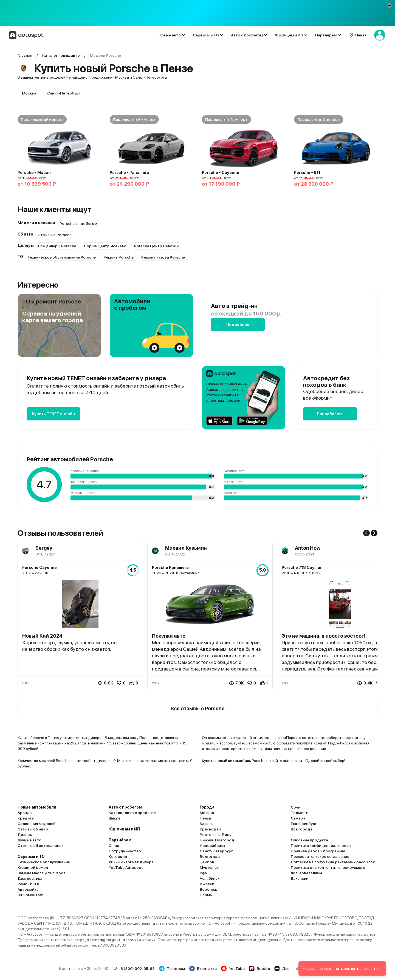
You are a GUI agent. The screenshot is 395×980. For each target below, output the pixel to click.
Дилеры (25, 835)
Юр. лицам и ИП (124, 829)
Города (207, 807)
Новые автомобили (37, 807)
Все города (302, 829)
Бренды (25, 813)
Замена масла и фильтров (42, 873)
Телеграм (172, 968)
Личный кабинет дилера (131, 862)
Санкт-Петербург (64, 93)
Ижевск (207, 884)
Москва (29, 93)
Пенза (205, 818)
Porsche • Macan (34, 173)
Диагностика (30, 878)
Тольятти (300, 813)
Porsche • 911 (307, 173)
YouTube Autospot (126, 867)
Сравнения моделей (36, 824)
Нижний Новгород (217, 840)
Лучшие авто (29, 840)
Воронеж (208, 889)
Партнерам (326, 35)
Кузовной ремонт (34, 867)
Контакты (118, 856)
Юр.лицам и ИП (289, 35)
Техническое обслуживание (44, 862)
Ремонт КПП (29, 884)
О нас (114, 846)
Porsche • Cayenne (221, 173)
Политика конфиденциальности (321, 846)
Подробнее (238, 325)
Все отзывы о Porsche (198, 708)
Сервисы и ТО (206, 35)
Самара (298, 818)
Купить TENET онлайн (53, 414)
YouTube (233, 968)
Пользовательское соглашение (320, 856)
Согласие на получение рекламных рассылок (333, 862)
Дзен (283, 968)
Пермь (206, 895)
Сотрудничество (125, 851)
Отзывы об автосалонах (40, 846)
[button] (390, 5)
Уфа (203, 873)
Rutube (259, 968)
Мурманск (209, 867)
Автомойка (28, 889)
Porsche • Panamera (129, 173)
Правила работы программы (318, 851)
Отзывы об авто (33, 829)
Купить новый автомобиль (226, 761)
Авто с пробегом (247, 35)
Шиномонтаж (30, 895)
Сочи (296, 807)
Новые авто (170, 35)
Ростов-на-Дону (215, 835)
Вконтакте (203, 968)
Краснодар (210, 829)
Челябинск (210, 878)
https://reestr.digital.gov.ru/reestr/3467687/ (115, 940)
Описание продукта (309, 840)
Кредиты (26, 818)
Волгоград (210, 856)
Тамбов (207, 862)
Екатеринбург (304, 824)
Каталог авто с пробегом (132, 813)
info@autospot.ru (72, 945)
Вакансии (300, 878)
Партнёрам (120, 840)
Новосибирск (212, 846)
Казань (206, 824)
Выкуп (114, 818)
